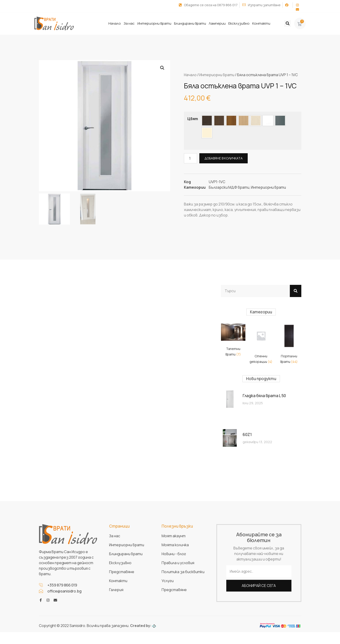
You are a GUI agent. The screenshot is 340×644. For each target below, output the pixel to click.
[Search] (296, 291)
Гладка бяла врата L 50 (264, 396)
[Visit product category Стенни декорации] (261, 345)
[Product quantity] (191, 158)
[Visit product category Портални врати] (289, 345)
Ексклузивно (239, 23)
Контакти (261, 23)
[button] (288, 23)
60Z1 (247, 435)
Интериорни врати (154, 23)
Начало (115, 23)
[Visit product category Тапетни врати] (233, 341)
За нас (129, 23)
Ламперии (217, 23)
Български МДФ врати (229, 187)
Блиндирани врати (190, 23)
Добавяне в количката (224, 158)
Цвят (193, 118)
